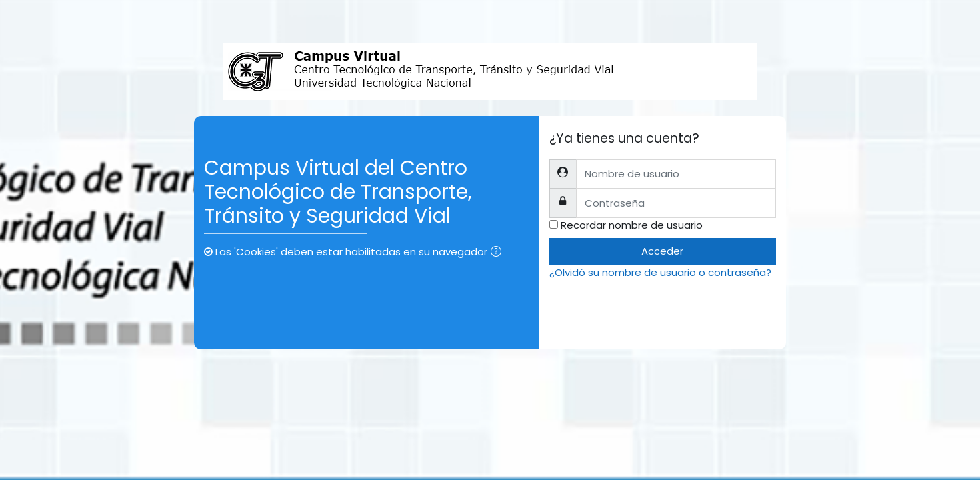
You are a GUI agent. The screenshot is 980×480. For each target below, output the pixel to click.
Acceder (662, 251)
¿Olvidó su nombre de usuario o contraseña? (660, 272)
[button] (499, 253)
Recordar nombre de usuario (632, 225)
